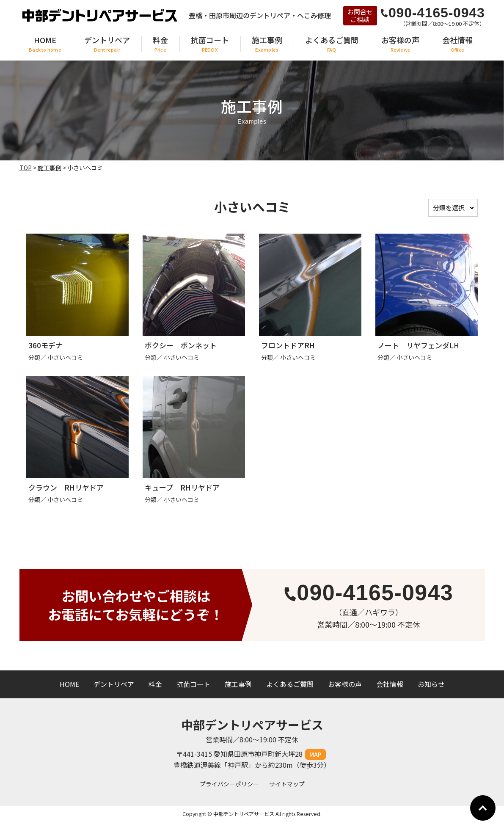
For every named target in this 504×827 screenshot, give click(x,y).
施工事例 (238, 684)
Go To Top (483, 808)
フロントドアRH (288, 345)
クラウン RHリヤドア (66, 487)
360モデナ (45, 345)
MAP (315, 754)
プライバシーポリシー (229, 784)
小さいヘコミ (65, 357)
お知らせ (431, 684)
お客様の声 (345, 684)
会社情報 (390, 684)
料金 (155, 684)
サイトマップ (287, 784)
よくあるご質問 (290, 684)
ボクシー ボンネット (181, 345)
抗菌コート (193, 684)
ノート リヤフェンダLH (418, 345)
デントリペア (114, 684)
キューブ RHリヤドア (182, 487)
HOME (69, 684)
